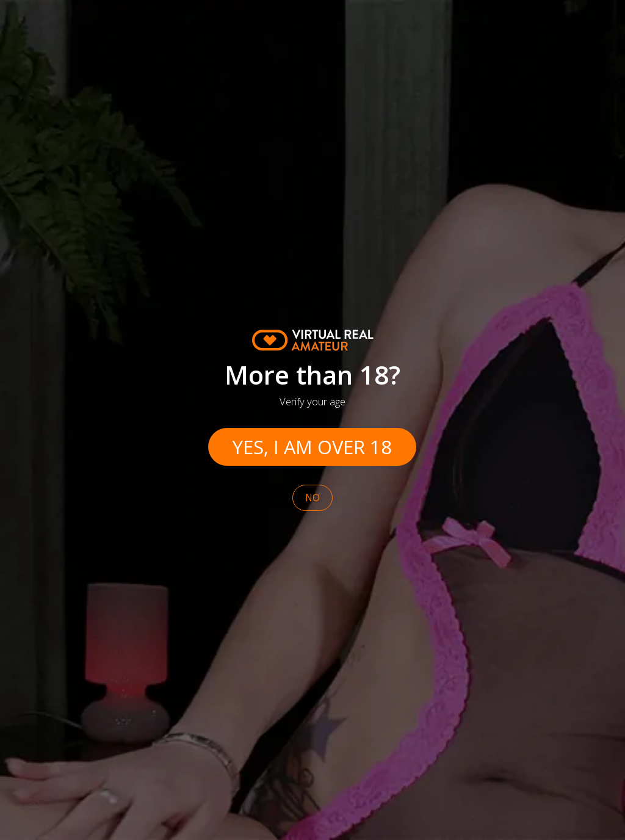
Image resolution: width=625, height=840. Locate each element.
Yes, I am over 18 (312, 447)
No (312, 498)
